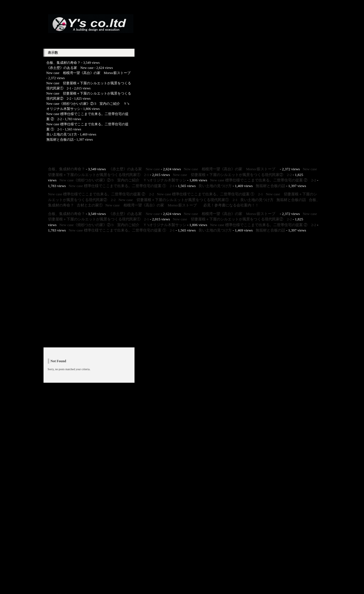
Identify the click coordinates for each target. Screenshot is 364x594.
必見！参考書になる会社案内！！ (231, 205)
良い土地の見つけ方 (62, 134)
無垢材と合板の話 (60, 140)
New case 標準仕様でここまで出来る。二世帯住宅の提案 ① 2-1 (122, 186)
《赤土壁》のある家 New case (70, 68)
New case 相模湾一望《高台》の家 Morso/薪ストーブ (90, 73)
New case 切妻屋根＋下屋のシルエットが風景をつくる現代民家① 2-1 (178, 200)
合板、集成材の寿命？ (63, 63)
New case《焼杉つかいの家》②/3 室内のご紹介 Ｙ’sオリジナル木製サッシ (123, 180)
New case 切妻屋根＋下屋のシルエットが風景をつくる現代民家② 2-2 (232, 175)
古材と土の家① (90, 205)
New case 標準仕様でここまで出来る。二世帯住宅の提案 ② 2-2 (263, 180)
